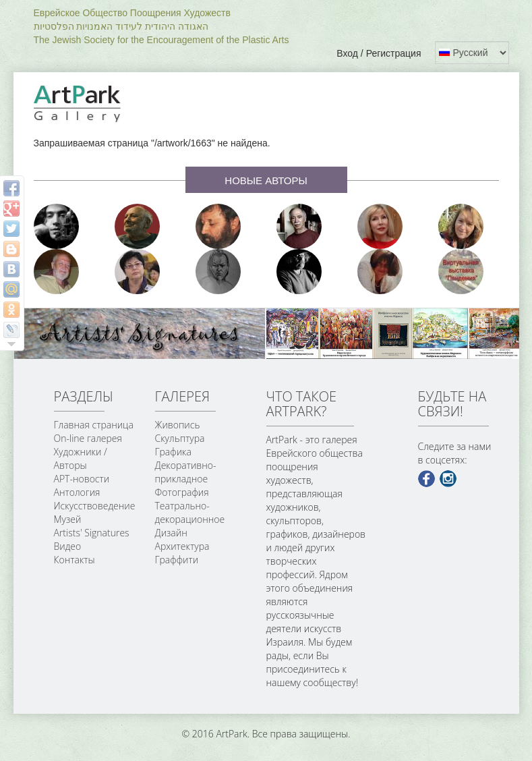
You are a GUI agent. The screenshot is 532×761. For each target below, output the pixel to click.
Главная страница (94, 425)
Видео (68, 546)
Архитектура (182, 546)
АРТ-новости (82, 479)
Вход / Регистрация (379, 53)
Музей (68, 519)
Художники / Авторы (81, 458)
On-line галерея (88, 438)
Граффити (177, 560)
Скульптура (180, 438)
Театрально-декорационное (190, 512)
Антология (77, 492)
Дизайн (171, 533)
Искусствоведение (95, 506)
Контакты (75, 560)
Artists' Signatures (92, 533)
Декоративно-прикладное (186, 472)
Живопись (178, 425)
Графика (173, 452)
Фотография (182, 492)
